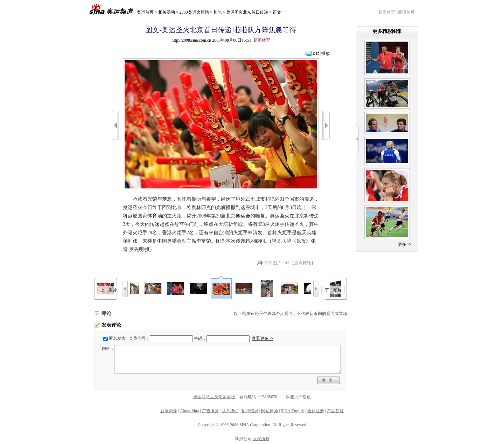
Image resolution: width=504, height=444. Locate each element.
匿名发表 (117, 338)
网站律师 (269, 411)
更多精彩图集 (387, 31)
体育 (152, 216)
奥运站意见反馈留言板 (214, 397)
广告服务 (210, 411)
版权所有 (261, 439)
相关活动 (167, 12)
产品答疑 (335, 411)
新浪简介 (169, 411)
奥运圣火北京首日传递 (247, 12)
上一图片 (108, 290)
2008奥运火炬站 (194, 12)
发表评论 (303, 263)
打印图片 (273, 263)
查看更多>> (262, 338)
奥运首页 (145, 12)
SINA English (292, 411)
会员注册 (316, 411)
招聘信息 (250, 411)
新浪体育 (387, 12)
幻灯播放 (321, 53)
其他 (217, 12)
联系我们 (230, 411)
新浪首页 (406, 12)
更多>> (405, 244)
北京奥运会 (238, 216)
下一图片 (333, 290)
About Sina (189, 411)
